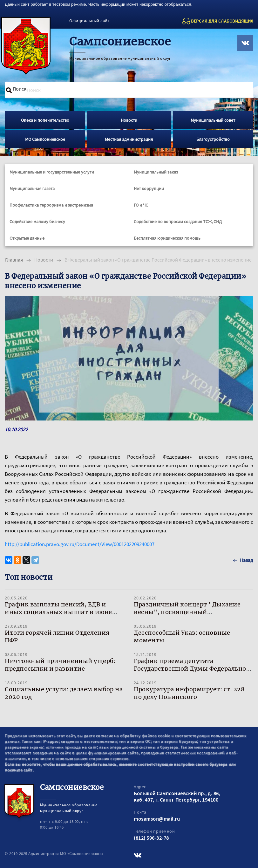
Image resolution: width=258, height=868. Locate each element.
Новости (129, 120)
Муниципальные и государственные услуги (52, 172)
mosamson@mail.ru (157, 819)
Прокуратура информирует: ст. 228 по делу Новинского (189, 693)
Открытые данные (27, 238)
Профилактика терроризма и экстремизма (51, 205)
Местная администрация (129, 139)
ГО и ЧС (141, 205)
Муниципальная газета (32, 188)
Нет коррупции (149, 188)
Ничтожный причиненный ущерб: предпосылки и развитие (60, 665)
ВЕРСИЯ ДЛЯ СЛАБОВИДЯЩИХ (222, 21)
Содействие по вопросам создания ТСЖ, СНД (178, 222)
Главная (14, 260)
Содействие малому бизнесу (37, 222)
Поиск (20, 89)
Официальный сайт (89, 21)
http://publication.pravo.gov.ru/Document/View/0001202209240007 (80, 544)
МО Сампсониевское (45, 139)
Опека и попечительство (45, 120)
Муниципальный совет (213, 120)
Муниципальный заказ (156, 172)
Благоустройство (213, 139)
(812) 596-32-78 (151, 838)
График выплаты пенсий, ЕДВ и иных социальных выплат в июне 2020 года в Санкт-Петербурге (58, 612)
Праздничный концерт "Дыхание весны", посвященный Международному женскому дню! (187, 612)
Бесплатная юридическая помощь (167, 238)
